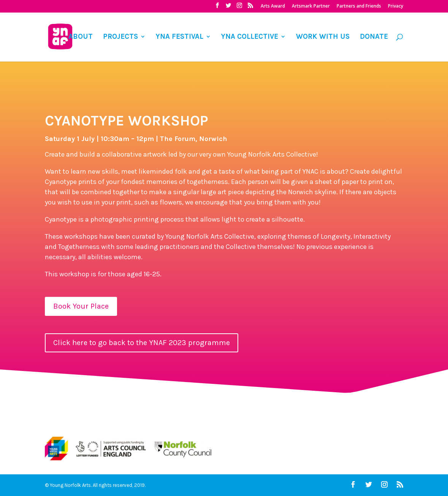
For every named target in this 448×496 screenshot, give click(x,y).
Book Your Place (81, 306)
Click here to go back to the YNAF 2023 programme (142, 343)
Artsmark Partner (311, 6)
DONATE (374, 37)
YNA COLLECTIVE (250, 37)
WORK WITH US (323, 37)
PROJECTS (120, 37)
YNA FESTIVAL (180, 37)
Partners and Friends (359, 6)
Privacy (396, 6)
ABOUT (81, 37)
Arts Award (273, 6)
